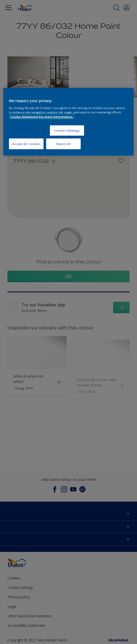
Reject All (64, 144)
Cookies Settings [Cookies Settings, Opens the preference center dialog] (67, 130)
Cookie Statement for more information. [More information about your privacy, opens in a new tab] (42, 117)
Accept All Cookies (26, 144)
